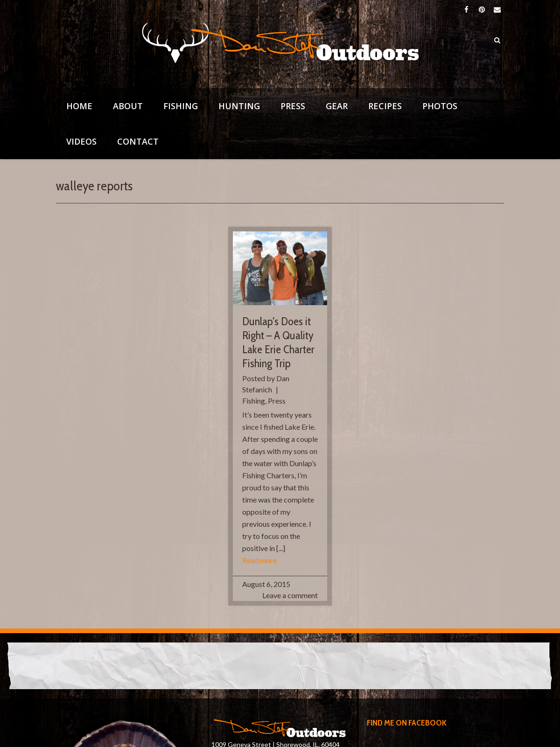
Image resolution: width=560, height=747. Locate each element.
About (128, 106)
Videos (81, 141)
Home (79, 106)
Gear (337, 106)
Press (293, 106)
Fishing (181, 106)
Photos (440, 106)
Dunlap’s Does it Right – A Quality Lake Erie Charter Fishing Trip (278, 342)
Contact (138, 141)
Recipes (385, 106)
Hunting (239, 106)
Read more (259, 560)
